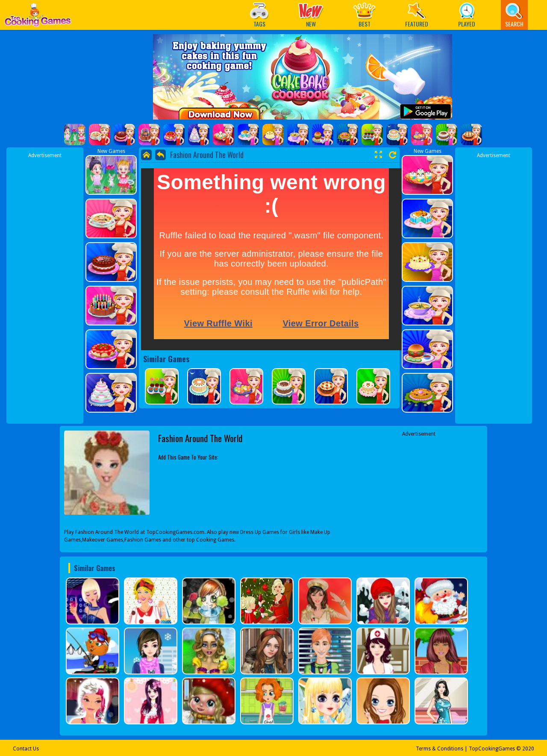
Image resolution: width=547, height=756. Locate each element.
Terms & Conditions (440, 749)
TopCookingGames (492, 749)
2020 (528, 749)
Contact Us (26, 749)
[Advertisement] (45, 287)
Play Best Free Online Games (38, 17)
